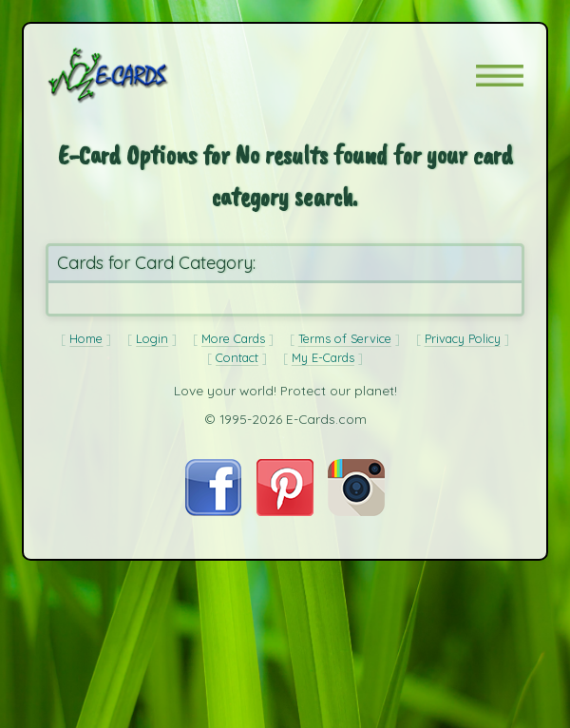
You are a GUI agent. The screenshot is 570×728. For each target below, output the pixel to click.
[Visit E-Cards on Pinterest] (285, 511)
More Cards (233, 338)
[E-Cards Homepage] (142, 75)
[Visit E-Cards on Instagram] (356, 511)
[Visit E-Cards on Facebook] (213, 511)
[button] (500, 76)
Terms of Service (345, 338)
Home (86, 338)
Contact (237, 357)
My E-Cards (323, 357)
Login (152, 338)
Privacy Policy (463, 338)
